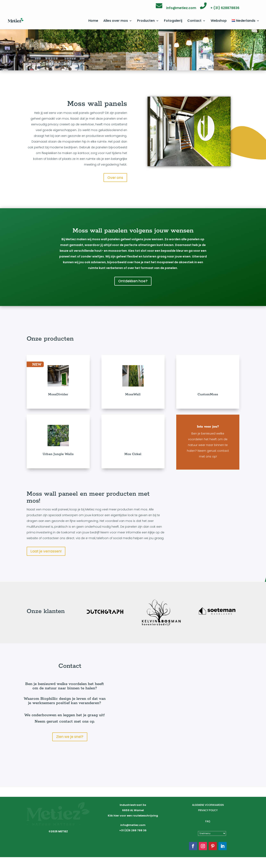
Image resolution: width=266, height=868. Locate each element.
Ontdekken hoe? (133, 281)
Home (93, 21)
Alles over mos (116, 21)
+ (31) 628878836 (225, 8)
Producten (146, 21)
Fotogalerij (173, 21)
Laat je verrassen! (46, 551)
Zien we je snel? (70, 739)
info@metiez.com (181, 8)
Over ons (115, 178)
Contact (194, 21)
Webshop (219, 21)
